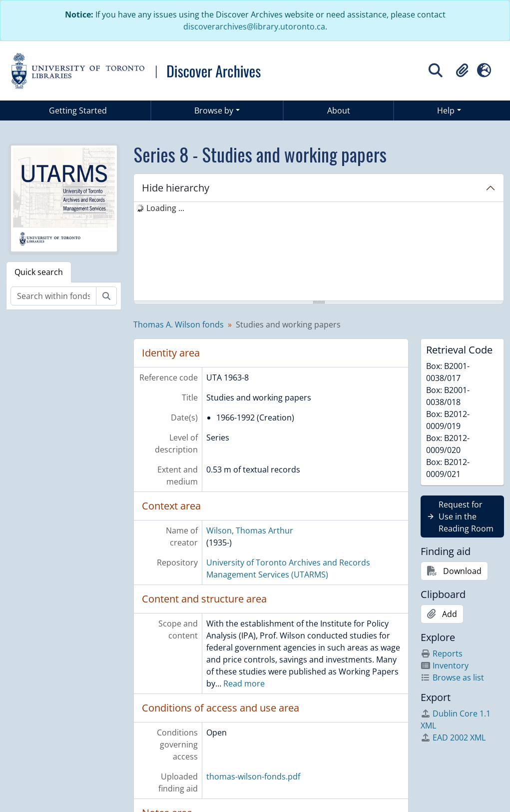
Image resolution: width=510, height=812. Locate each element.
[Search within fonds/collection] (53, 296)
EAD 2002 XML (453, 737)
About (339, 110)
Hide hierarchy (176, 188)
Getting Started (78, 110)
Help (446, 110)
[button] (462, 70)
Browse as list (452, 677)
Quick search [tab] (39, 272)
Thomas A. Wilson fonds (179, 324)
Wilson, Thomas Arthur (250, 530)
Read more (244, 683)
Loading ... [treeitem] (165, 208)
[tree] (319, 252)
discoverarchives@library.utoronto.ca (254, 26)
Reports (442, 653)
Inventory (445, 665)
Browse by (214, 110)
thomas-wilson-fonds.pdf (253, 776)
